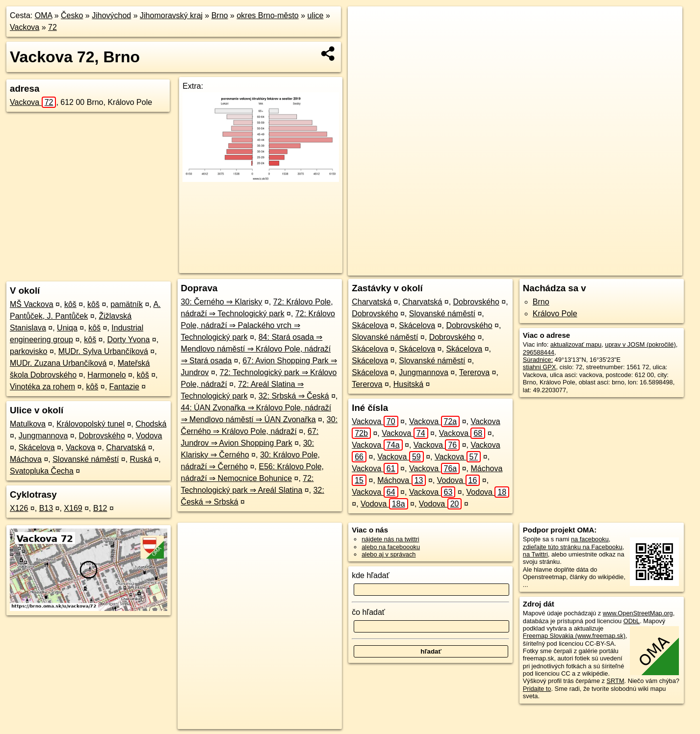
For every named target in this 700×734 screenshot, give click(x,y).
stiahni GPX (540, 367)
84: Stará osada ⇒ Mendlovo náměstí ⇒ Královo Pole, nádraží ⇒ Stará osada (256, 349)
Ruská (141, 459)
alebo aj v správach (389, 554)
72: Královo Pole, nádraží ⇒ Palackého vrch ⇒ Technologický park (258, 325)
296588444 (539, 352)
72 (52, 27)
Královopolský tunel (91, 424)
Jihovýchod (111, 15)
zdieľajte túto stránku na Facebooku (573, 547)
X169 (73, 508)
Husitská (408, 384)
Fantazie (124, 387)
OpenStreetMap (511, 268)
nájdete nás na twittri (390, 539)
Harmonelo (106, 375)
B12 (100, 508)
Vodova (149, 436)
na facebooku (590, 539)
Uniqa (67, 328)
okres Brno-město (267, 15)
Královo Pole (555, 314)
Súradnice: (538, 360)
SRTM (616, 681)
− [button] (365, 38)
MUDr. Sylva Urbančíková (103, 351)
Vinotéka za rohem (42, 387)
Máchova (26, 459)
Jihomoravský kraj (171, 15)
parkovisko (28, 351)
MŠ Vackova (32, 304)
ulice (316, 15)
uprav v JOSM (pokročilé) (640, 344)
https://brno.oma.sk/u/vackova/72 (636, 268)
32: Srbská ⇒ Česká (294, 396)
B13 (46, 508)
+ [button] (365, 23)
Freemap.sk (561, 268)
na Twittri (535, 554)
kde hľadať (371, 575)
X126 (19, 508)
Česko (72, 15)
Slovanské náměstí (86, 459)
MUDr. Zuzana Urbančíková (58, 363)
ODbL (632, 621)
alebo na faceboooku (391, 547)
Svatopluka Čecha (42, 471)
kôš (70, 304)
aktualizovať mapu (576, 344)
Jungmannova (43, 436)
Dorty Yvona (128, 340)
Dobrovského (102, 436)
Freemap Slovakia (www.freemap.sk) (574, 636)
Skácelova (37, 447)
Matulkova (28, 424)
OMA (44, 15)
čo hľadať (368, 612)
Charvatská (126, 447)
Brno (220, 15)
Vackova (25, 27)
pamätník (127, 304)
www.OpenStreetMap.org (638, 613)
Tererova (474, 372)
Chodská (151, 424)
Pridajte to (537, 689)
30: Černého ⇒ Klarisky (222, 302)
